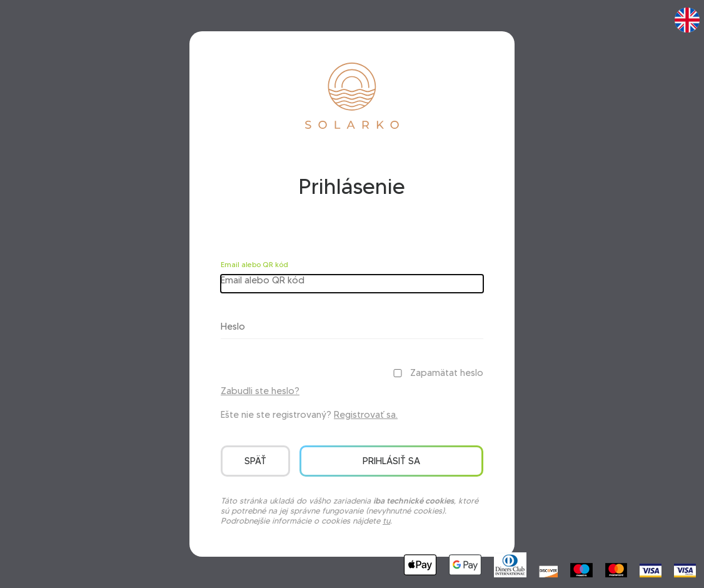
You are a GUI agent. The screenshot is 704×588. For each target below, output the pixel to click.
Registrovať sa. (366, 415)
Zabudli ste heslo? (260, 391)
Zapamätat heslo (447, 373)
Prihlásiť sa (391, 461)
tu (386, 520)
